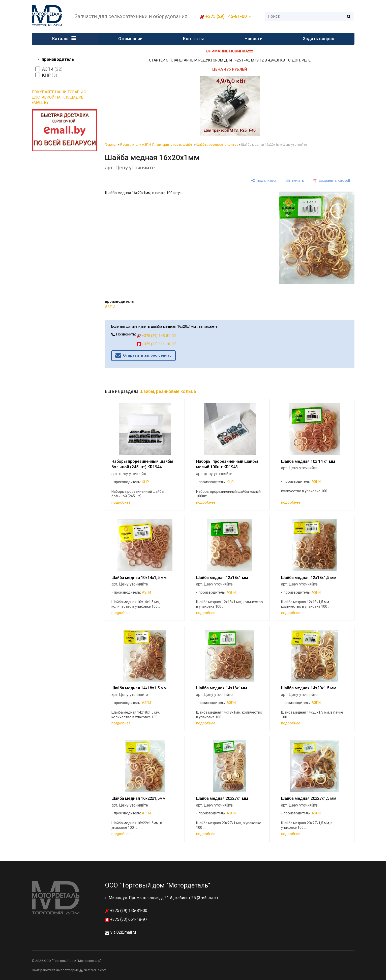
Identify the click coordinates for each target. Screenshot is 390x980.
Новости (253, 39)
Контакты (194, 39)
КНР (145, 482)
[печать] (295, 181)
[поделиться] (264, 181)
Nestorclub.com (95, 970)
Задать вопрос (319, 39)
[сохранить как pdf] (332, 181)
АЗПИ (110, 307)
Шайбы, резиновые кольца (217, 145)
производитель (58, 59)
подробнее (121, 502)
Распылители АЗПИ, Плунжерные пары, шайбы (157, 145)
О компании (130, 39)
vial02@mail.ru (123, 932)
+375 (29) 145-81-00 (226, 16)
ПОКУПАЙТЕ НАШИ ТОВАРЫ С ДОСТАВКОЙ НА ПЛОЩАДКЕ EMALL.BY (59, 97)
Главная (111, 145)
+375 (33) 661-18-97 (156, 344)
